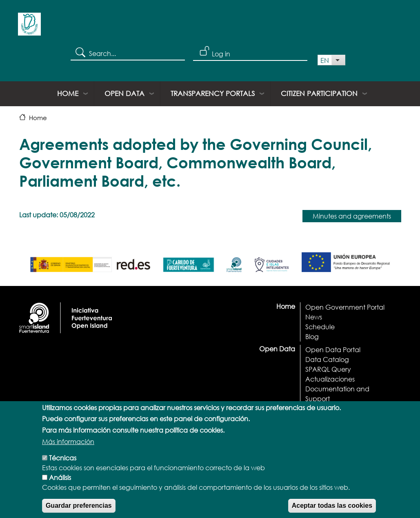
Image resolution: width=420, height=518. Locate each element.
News (314, 317)
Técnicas (63, 468)
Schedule (320, 327)
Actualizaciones (330, 379)
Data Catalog (327, 359)
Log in (221, 54)
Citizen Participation (319, 93)
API (310, 408)
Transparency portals (213, 93)
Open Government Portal (345, 307)
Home (68, 93)
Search (80, 52)
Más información (68, 452)
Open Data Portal (333, 349)
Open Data (124, 93)
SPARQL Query (328, 369)
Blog (312, 336)
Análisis (60, 488)
